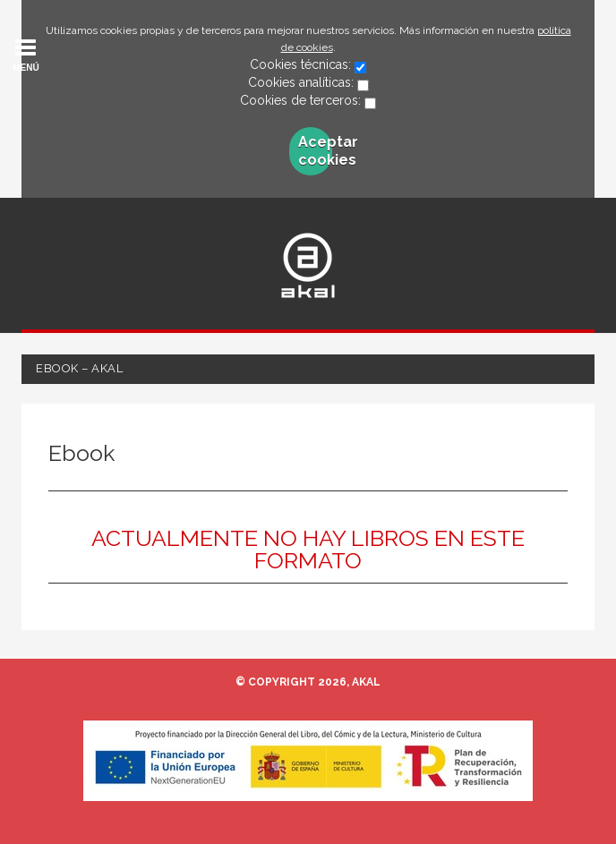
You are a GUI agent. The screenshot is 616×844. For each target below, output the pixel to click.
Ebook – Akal (79, 368)
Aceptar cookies (315, 151)
